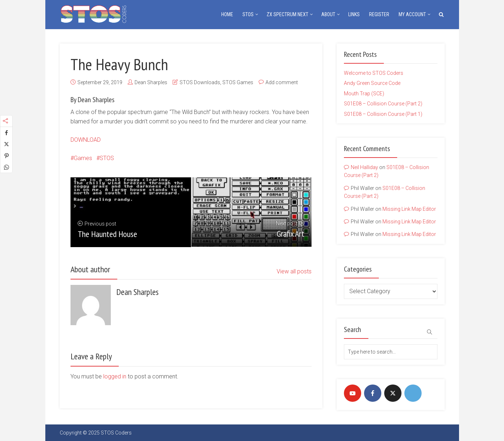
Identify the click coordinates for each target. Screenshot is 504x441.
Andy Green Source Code (372, 83)
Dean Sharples (151, 82)
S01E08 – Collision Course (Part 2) (383, 104)
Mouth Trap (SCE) (364, 94)
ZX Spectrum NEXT (287, 14)
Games (83, 158)
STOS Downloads (200, 82)
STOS (248, 14)
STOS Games (238, 82)
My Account (412, 14)
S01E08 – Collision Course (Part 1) (383, 114)
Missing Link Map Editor (409, 209)
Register (379, 14)
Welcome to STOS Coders (374, 73)
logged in (115, 376)
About (328, 14)
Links (354, 14)
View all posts (294, 271)
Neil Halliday (364, 167)
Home (227, 14)
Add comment (282, 82)
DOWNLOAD (86, 140)
